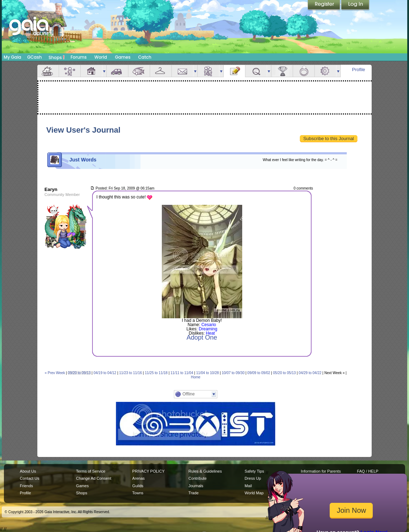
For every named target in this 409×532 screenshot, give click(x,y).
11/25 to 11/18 (156, 373)
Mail (182, 71)
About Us (28, 471)
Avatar (70, 71)
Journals (196, 486)
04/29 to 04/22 (310, 373)
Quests (256, 71)
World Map (254, 493)
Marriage (304, 71)
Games (123, 57)
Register (324, 5)
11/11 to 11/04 (182, 373)
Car (117, 71)
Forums (78, 57)
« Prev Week (55, 373)
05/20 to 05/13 (285, 373)
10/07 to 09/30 (233, 373)
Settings (325, 71)
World (101, 57)
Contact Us (30, 478)
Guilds (138, 486)
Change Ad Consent (94, 478)
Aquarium (139, 71)
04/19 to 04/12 (105, 373)
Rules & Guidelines (205, 471)
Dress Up (253, 478)
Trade (193, 493)
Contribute (198, 478)
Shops (57, 57)
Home (196, 377)
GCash (35, 57)
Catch (145, 57)
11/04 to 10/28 (207, 373)
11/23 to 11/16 (131, 373)
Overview (48, 71)
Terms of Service (91, 471)
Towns (138, 493)
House (91, 71)
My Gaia (12, 57)
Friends (208, 71)
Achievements (282, 71)
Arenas (139, 478)
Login (355, 5)
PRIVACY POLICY (148, 471)
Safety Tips (254, 471)
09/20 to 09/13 (79, 373)
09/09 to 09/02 (259, 373)
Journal (234, 71)
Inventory (161, 71)
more (104, 71)
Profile (359, 70)
